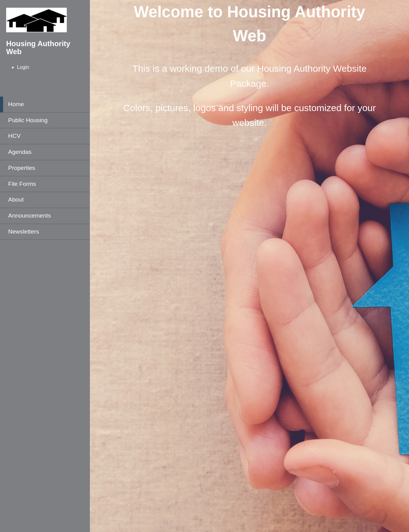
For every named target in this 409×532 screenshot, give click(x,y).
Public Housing (28, 120)
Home (16, 104)
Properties (22, 168)
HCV (15, 136)
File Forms (22, 184)
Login (23, 67)
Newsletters (24, 232)
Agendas (20, 152)
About (16, 200)
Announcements (30, 216)
